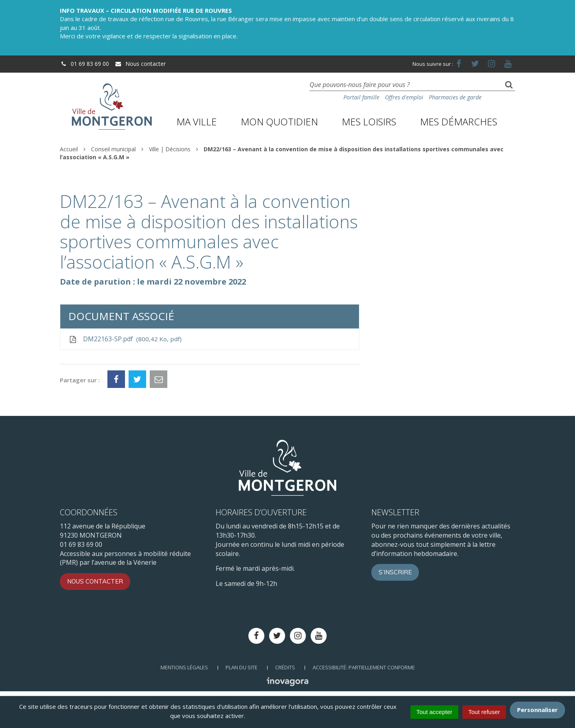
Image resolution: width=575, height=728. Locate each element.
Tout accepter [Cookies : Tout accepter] (434, 712)
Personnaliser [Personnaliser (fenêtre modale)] (537, 710)
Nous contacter (140, 64)
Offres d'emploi (404, 97)
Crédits (285, 667)
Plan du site (242, 667)
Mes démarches (459, 122)
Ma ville (197, 122)
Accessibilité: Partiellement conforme (364, 667)
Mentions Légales (184, 667)
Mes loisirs (369, 122)
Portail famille (361, 97)
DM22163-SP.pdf (125, 339)
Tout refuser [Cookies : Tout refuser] (484, 712)
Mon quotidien (279, 122)
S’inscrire (395, 572)
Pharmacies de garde (455, 97)
